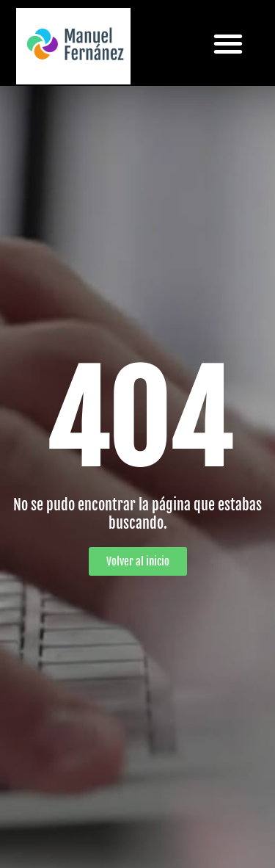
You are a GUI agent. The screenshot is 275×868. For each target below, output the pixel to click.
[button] (228, 43)
